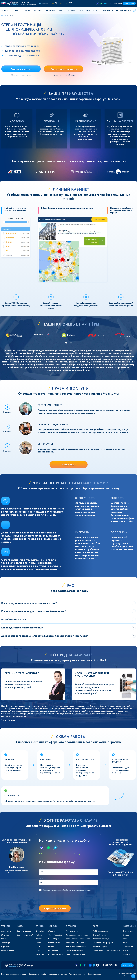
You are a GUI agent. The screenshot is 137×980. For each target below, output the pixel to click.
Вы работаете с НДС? (14, 619)
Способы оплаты (94, 974)
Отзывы (72, 10)
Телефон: (43, 868)
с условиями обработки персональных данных (67, 890)
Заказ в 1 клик (129, 3)
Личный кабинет (124, 10)
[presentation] (55, 899)
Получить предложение (55, 908)
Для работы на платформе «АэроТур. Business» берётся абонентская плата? (45, 636)
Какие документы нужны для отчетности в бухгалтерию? (34, 611)
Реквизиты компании (77, 974)
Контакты (108, 10)
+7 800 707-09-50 (115, 3)
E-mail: (42, 878)
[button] (5, 10)
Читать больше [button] (8, 720)
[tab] (66, 343)
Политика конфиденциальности (14, 974)
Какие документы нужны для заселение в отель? (29, 603)
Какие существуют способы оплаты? (22, 628)
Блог (81, 10)
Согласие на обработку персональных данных (48, 974)
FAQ (88, 10)
